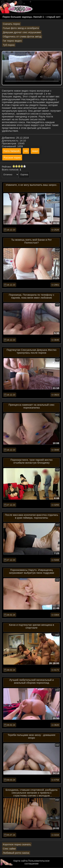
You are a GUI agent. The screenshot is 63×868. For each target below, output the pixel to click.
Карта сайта (20, 861)
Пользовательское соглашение (37, 862)
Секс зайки (9, 849)
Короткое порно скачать (17, 844)
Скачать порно (11, 24)
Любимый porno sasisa (16, 853)
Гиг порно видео (12, 41)
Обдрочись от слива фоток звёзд (22, 36)
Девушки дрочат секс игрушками (22, 32)
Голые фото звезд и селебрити (21, 28)
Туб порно (9, 45)
